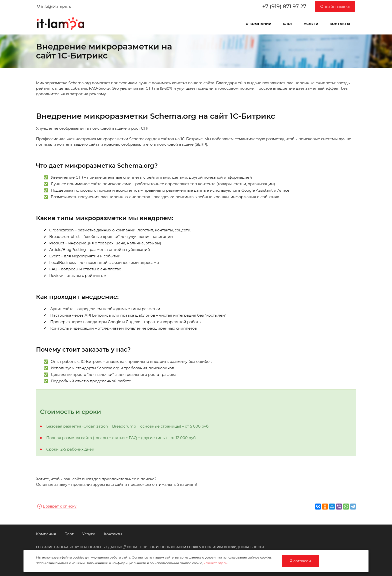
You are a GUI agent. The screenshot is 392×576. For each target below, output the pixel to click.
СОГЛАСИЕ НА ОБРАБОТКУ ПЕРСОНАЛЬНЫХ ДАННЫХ (79, 547)
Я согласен (300, 561)
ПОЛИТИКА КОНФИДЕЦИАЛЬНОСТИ (235, 547)
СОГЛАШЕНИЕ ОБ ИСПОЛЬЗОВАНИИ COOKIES (164, 547)
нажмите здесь (215, 563)
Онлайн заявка (335, 6)
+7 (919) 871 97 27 (284, 6)
